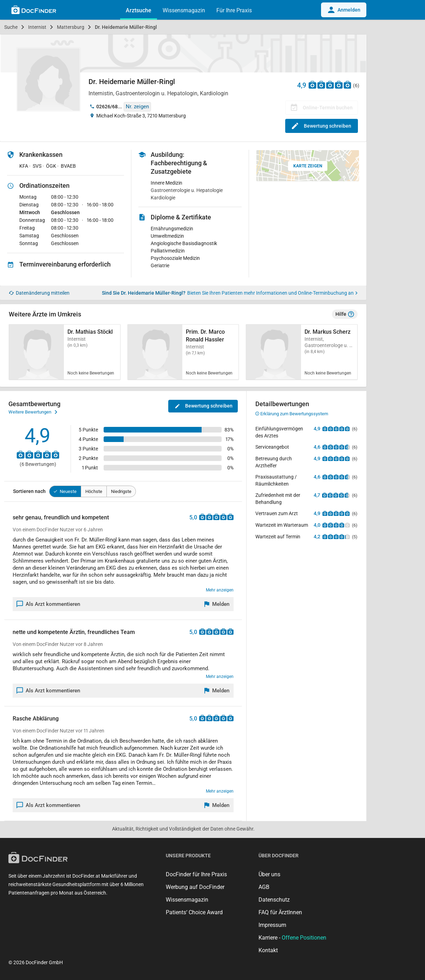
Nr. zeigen (137, 107)
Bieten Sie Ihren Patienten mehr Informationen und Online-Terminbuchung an (272, 293)
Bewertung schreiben (322, 126)
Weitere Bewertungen (33, 412)
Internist (37, 27)
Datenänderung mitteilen (39, 293)
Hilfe (345, 314)
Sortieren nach (29, 491)
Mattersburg (71, 27)
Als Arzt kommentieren (48, 604)
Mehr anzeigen (220, 590)
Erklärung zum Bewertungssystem (292, 414)
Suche (11, 27)
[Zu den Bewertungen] (330, 85)
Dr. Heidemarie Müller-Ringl (126, 27)
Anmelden (344, 10)
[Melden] (217, 604)
